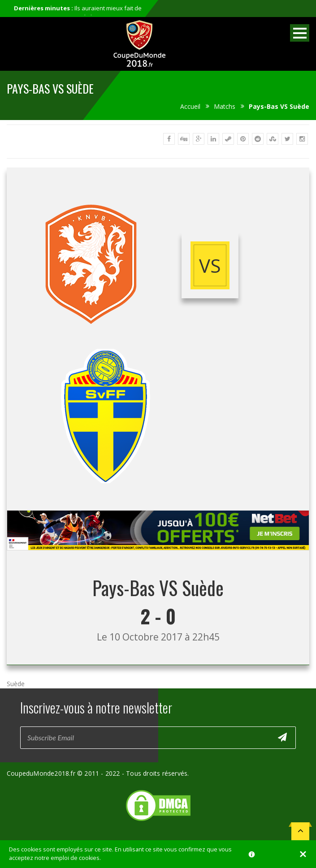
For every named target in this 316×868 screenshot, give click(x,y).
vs (210, 265)
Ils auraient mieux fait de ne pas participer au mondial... (78, 13)
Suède (16, 684)
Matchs (225, 106)
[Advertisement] (158, 559)
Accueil (190, 106)
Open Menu (300, 33)
